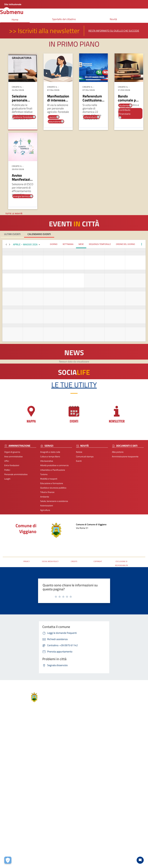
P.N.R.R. (127, 758)
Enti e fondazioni (12, 465)
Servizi (30, 732)
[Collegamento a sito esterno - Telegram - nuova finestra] (99, 776)
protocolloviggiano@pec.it (99, 759)
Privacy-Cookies (56, 803)
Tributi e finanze (47, 492)
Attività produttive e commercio (54, 465)
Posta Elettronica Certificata (15, 542)
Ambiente (45, 497)
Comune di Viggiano (26, 528)
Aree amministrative (13, 457)
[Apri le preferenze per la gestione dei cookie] (8, 860)
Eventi (79, 461)
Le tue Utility (74, 385)
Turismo (44, 474)
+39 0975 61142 (94, 754)
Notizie (79, 452)
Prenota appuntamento (134, 740)
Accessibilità (129, 753)
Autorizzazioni (47, 506)
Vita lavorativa (47, 461)
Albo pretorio (118, 452)
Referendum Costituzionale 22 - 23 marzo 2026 (94, 102)
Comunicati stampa (85, 457)
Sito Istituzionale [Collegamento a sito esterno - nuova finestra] (13, 4)
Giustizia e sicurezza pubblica (53, 488)
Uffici (7, 461)
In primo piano (74, 44)
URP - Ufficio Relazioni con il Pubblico (19, 547)
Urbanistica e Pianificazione (53, 470)
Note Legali (71, 803)
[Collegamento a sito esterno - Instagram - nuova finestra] (94, 776)
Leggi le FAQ (129, 745)
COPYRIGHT (98, 561)
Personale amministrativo (16, 474)
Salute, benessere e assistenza (54, 501)
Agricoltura (45, 510)
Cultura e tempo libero (50, 457)
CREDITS (74, 561)
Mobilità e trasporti (49, 479)
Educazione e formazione (52, 483)
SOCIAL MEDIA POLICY (50, 561)
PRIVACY (27, 561)
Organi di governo (12, 452)
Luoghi (7, 479)
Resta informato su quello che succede (114, 31)
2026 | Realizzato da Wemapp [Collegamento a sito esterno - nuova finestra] (13, 817)
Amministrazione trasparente (125, 457)
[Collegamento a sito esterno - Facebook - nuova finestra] (89, 776)
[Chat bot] (140, 860)
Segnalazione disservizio (134, 749)
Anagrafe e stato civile (50, 452)
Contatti (91, 735)
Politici (7, 470)
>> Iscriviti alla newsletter (44, 31)
